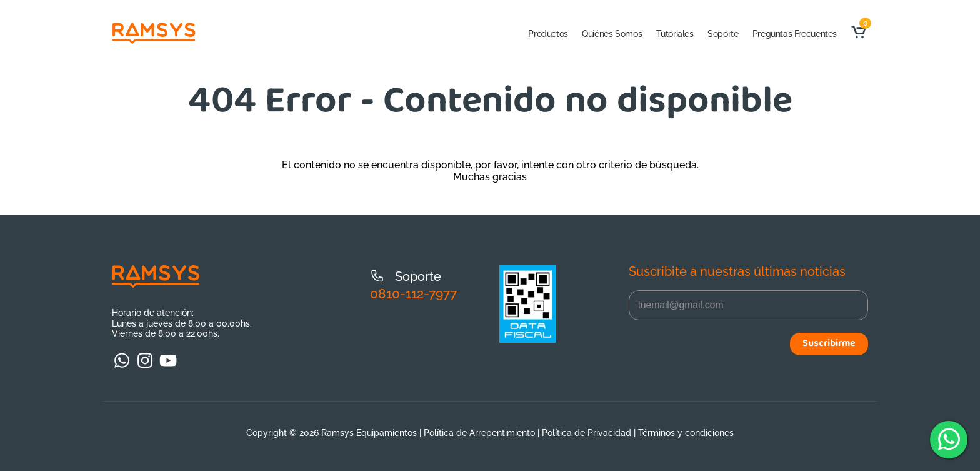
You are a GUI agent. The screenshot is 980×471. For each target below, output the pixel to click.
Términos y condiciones (686, 433)
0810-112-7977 (413, 294)
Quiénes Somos (612, 34)
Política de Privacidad (587, 433)
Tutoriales (675, 34)
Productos (548, 34)
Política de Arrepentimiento (479, 433)
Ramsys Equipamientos (369, 433)
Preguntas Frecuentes (795, 34)
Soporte (723, 34)
